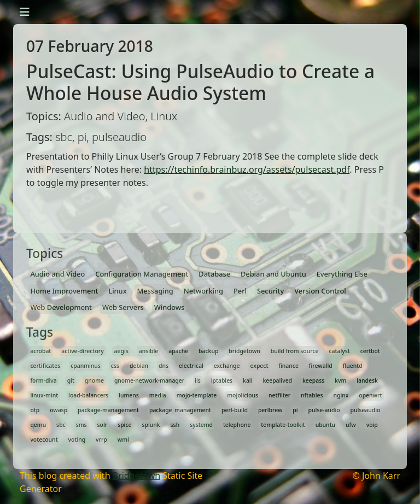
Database (214, 274)
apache (178, 351)
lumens (129, 395)
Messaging (155, 291)
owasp (59, 410)
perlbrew (270, 410)
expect (259, 366)
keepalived (277, 380)
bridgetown (244, 351)
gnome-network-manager (149, 380)
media (158, 395)
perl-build (235, 410)
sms (81, 425)
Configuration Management (142, 274)
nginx (341, 395)
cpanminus (86, 366)
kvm (340, 380)
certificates (45, 366)
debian (139, 366)
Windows (170, 307)
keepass (313, 380)
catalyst (339, 351)
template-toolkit (283, 425)
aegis (121, 351)
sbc (61, 425)
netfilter (279, 395)
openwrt (370, 395)
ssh (175, 425)
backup (208, 351)
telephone (237, 425)
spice (124, 425)
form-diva (43, 380)
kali (247, 380)
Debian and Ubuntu (273, 274)
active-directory (82, 351)
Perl (240, 291)
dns (164, 366)
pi (295, 410)
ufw (351, 425)
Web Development (61, 307)
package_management (180, 410)
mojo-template (197, 395)
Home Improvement (64, 291)
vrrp (101, 439)
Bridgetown (136, 476)
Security (270, 291)
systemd (201, 425)
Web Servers (123, 307)
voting (77, 439)
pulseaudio (366, 410)
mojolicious (243, 395)
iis (198, 380)
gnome (94, 380)
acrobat (40, 351)
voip (372, 425)
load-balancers (88, 395)
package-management (108, 410)
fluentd (353, 366)
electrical (191, 366)
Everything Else (342, 274)
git (71, 380)
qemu (38, 425)
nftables (312, 395)
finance (288, 366)
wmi (123, 439)
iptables (222, 380)
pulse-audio (324, 410)
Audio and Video (57, 274)
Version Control (320, 291)
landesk (367, 380)
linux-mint (44, 395)
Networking (203, 291)
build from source (295, 351)
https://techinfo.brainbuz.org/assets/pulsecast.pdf (247, 169)
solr (103, 425)
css (115, 366)
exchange (227, 366)
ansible (149, 351)
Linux (117, 291)
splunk (151, 425)
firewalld (321, 366)
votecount (44, 439)
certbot (370, 351)
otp (35, 410)
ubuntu (325, 425)
